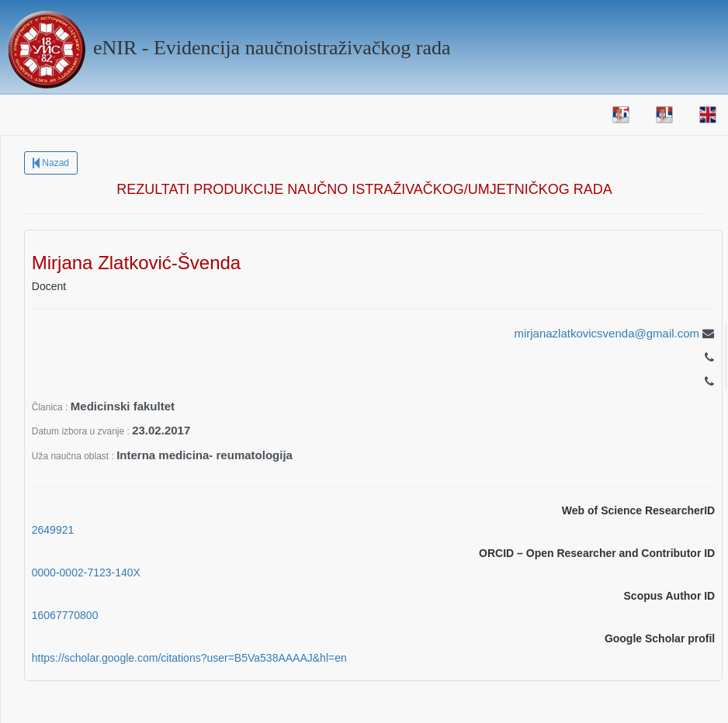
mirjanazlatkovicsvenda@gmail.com (607, 333)
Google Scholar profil (660, 638)
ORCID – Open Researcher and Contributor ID (597, 553)
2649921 (53, 530)
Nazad (51, 163)
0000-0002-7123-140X (86, 573)
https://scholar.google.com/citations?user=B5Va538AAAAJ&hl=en (189, 658)
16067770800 (65, 615)
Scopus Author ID (670, 596)
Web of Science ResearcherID (638, 510)
